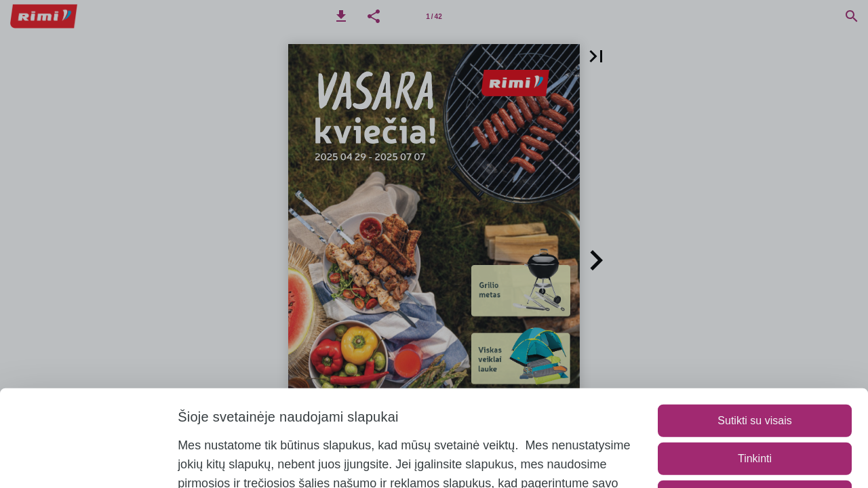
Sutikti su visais (754, 332)
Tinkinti (755, 370)
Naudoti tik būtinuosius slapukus (755, 408)
